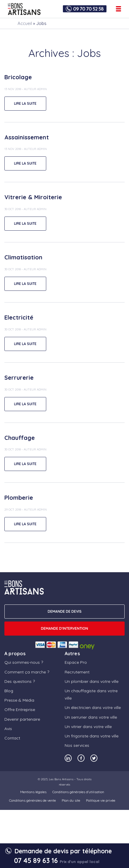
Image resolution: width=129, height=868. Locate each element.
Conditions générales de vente (32, 800)
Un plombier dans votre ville (92, 681)
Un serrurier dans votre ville (91, 717)
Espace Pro (76, 662)
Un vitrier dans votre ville (88, 727)
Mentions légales (33, 792)
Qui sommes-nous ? (24, 662)
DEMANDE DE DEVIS (65, 611)
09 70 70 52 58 (88, 9)
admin (42, 89)
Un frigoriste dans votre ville (92, 736)
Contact (12, 738)
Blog (9, 691)
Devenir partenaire (22, 719)
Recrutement (77, 672)
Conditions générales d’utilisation (78, 792)
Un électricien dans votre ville (93, 707)
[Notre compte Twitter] (94, 758)
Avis (8, 729)
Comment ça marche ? (27, 672)
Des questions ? (20, 681)
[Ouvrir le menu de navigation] (118, 9)
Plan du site (71, 800)
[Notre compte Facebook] (81, 758)
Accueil (25, 23)
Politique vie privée (101, 800)
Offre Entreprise (20, 710)
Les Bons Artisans (61, 779)
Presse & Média (19, 700)
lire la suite (25, 103)
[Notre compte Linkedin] (68, 758)
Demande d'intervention (64, 628)
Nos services (77, 745)
